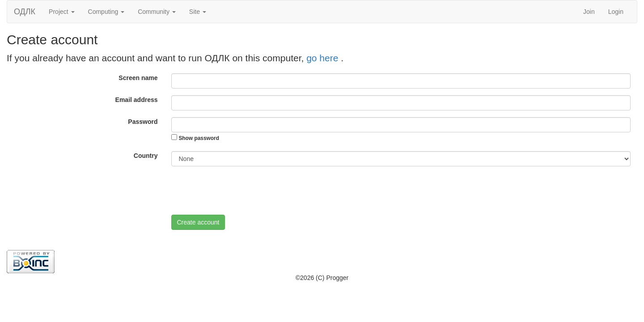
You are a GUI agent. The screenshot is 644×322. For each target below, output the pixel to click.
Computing (106, 12)
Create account (198, 222)
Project (61, 12)
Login (616, 12)
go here (324, 58)
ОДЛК (25, 12)
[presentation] (239, 191)
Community (157, 12)
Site (198, 12)
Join (589, 12)
